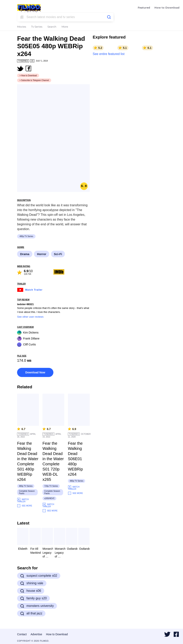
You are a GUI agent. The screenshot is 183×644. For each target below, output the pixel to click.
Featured (144, 8)
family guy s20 (33, 598)
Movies (22, 27)
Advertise (36, 634)
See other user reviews (30, 317)
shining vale (32, 583)
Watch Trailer (30, 289)
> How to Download (28, 76)
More (65, 27)
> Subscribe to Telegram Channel (34, 80)
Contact (22, 634)
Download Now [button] (35, 372)
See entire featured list (109, 54)
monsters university (37, 606)
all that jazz (31, 613)
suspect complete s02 (39, 576)
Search (52, 27)
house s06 (31, 591)
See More (25, 506)
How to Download (167, 8)
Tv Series (37, 27)
